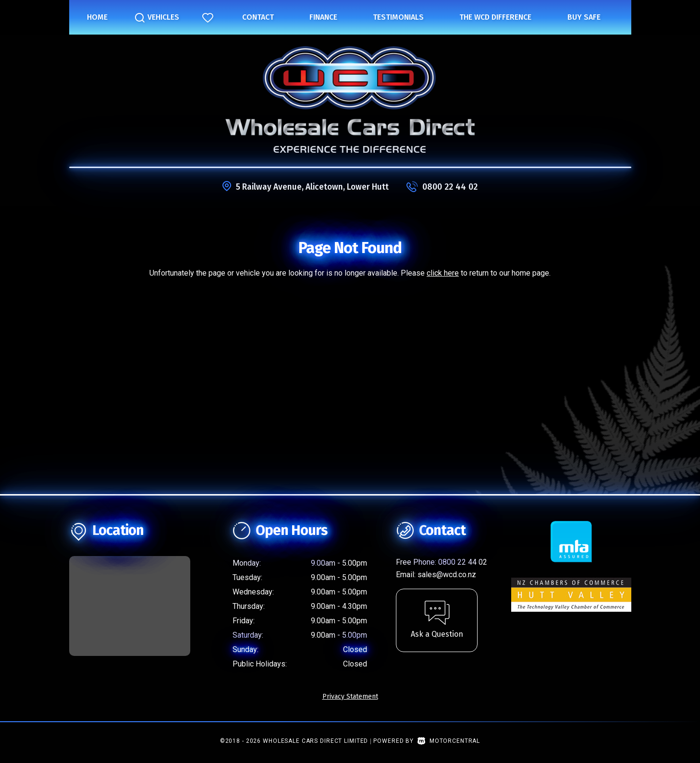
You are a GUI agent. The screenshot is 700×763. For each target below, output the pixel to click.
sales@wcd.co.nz (447, 575)
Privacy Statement (350, 696)
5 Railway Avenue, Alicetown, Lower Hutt (312, 187)
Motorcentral (449, 741)
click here (443, 273)
